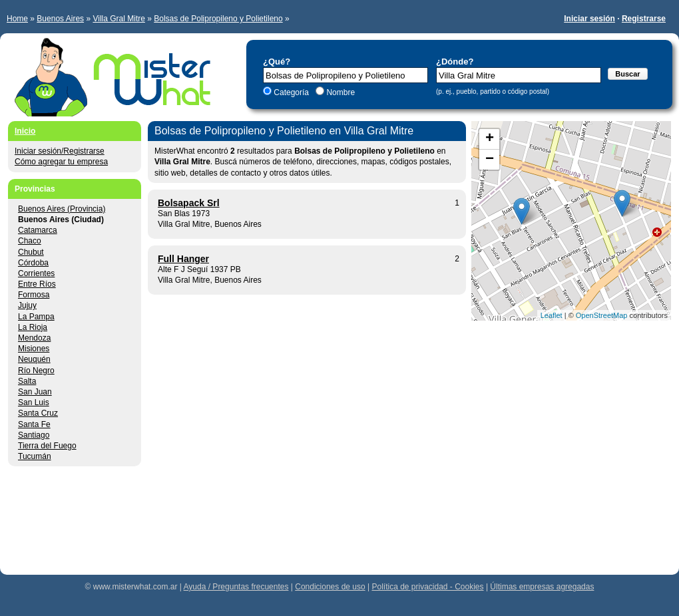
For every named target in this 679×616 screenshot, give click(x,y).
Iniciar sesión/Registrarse (60, 151)
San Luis (34, 402)
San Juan (35, 392)
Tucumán (35, 456)
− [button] (490, 160)
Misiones (34, 349)
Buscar (627, 74)
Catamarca (38, 230)
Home (17, 19)
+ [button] (490, 139)
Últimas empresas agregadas (542, 587)
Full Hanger (183, 259)
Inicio (25, 131)
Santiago (34, 435)
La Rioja (33, 327)
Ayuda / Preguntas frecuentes (236, 587)
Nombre (339, 92)
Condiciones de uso (330, 587)
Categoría (291, 92)
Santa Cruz (38, 413)
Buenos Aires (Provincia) (62, 209)
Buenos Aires (60, 19)
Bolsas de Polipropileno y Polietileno (218, 19)
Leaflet (552, 315)
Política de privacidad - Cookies (427, 587)
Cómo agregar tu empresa (61, 162)
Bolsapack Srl (189, 203)
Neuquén (34, 359)
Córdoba (33, 263)
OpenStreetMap (602, 315)
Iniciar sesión (589, 19)
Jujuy (27, 305)
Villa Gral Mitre (118, 19)
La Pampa (36, 317)
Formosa (34, 295)
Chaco (30, 241)
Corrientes (36, 273)
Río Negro (36, 371)
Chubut (31, 252)
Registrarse (644, 19)
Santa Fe (34, 424)
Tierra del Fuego (47, 446)
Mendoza (34, 338)
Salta (27, 381)
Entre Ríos (37, 284)
